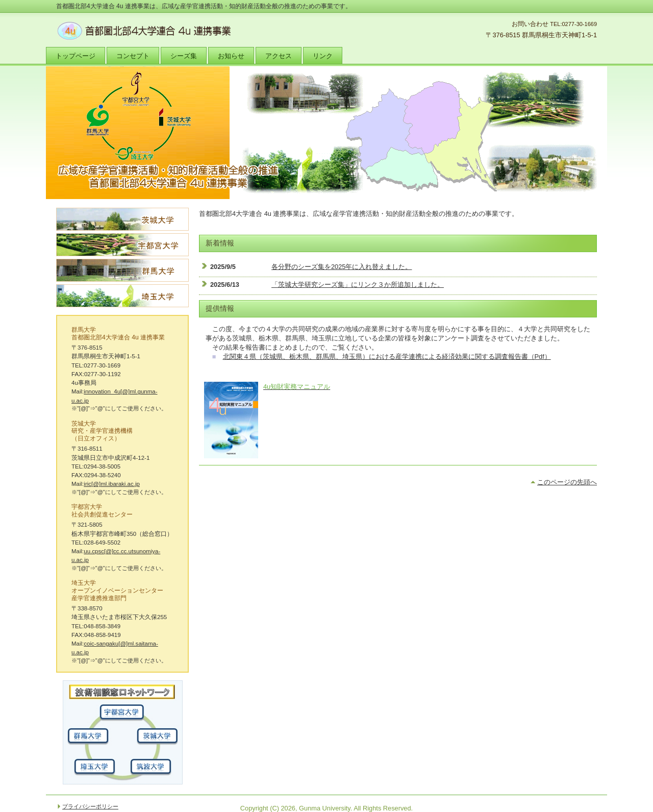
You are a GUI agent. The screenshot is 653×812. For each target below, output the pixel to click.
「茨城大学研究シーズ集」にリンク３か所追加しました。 (358, 285)
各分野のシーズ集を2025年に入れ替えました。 (342, 267)
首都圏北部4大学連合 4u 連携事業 (158, 31)
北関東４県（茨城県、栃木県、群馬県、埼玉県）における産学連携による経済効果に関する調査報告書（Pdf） (387, 356)
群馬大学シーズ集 (122, 270)
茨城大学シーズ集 (122, 219)
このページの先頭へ (567, 482)
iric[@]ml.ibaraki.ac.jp (112, 484)
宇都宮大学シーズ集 (122, 245)
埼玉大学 (122, 296)
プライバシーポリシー (90, 806)
